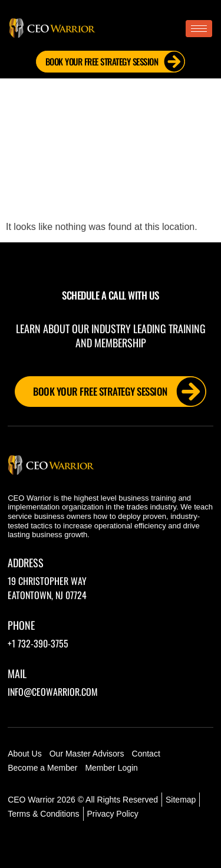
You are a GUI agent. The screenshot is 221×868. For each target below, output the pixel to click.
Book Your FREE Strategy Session (115, 62)
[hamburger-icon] (199, 29)
